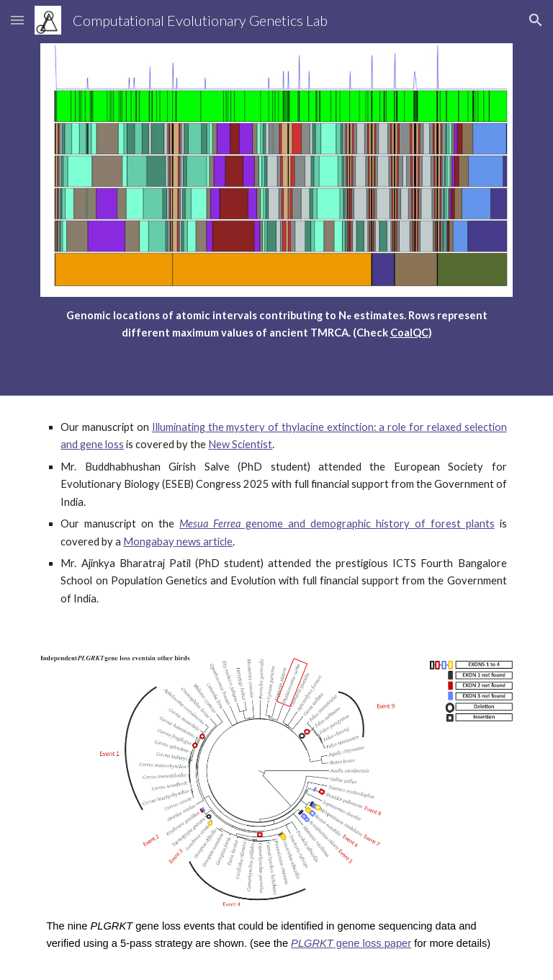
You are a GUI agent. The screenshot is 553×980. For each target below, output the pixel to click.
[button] (17, 20)
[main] (276, 325)
